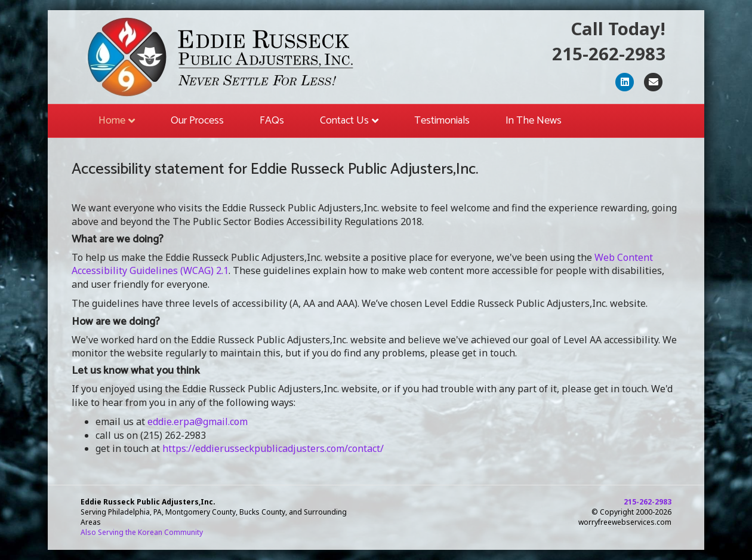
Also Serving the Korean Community (142, 532)
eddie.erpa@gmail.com (198, 421)
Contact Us (344, 121)
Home (112, 121)
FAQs (272, 121)
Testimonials (442, 121)
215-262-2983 (609, 54)
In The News (534, 121)
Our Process (197, 121)
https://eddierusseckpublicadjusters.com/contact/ (273, 448)
